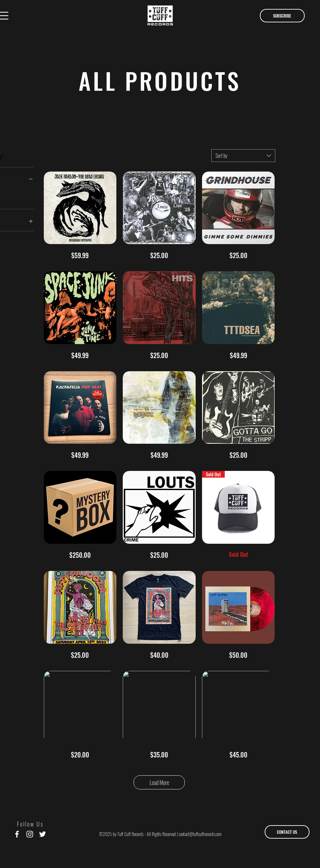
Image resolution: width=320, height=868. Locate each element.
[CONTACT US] (287, 832)
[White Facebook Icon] (17, 834)
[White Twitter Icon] (43, 834)
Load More (159, 782)
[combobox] (243, 156)
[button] (282, 16)
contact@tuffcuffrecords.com (200, 834)
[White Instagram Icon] (30, 834)
